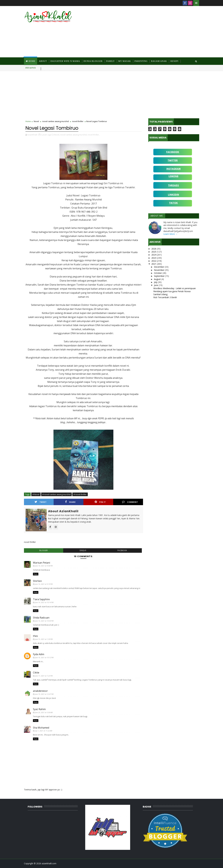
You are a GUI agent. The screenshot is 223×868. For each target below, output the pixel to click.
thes (35, 636)
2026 (154, 249)
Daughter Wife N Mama (65, 61)
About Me (157, 216)
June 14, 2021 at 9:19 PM (44, 584)
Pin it (100, 502)
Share (70, 502)
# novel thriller (80, 494)
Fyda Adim (39, 654)
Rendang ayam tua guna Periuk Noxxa (172, 291)
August (158, 279)
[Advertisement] (145, 32)
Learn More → (170, 234)
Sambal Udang (160, 294)
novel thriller (78, 121)
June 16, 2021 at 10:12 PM (44, 657)
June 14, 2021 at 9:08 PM (44, 566)
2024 (154, 255)
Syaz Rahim (39, 709)
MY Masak (125, 61)
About (43, 61)
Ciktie (36, 673)
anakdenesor (40, 691)
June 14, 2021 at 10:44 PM (44, 621)
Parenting (141, 61)
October (158, 273)
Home (32, 61)
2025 (154, 252)
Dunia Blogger (93, 61)
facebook (122, 550)
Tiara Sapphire (41, 599)
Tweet (41, 502)
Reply (36, 574)
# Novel (36, 494)
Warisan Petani (41, 563)
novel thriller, (94, 135)
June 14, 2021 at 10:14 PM (44, 602)
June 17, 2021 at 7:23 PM (44, 676)
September (160, 276)
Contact (48, 69)
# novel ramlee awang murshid (56, 494)
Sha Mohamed (41, 728)
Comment (130, 502)
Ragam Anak (159, 61)
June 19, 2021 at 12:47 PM (44, 694)
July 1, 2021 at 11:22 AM (43, 731)
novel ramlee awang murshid (55, 121)
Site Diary (32, 69)
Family (110, 61)
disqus (83, 550)
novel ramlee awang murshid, (74, 135)
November (159, 270)
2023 (154, 258)
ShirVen (37, 581)
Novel (36, 121)
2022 (154, 261)
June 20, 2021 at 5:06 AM (44, 712)
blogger (44, 550)
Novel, (57, 135)
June (156, 285)
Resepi (174, 61)
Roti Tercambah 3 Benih (165, 297)
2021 (154, 264)
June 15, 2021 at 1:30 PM (44, 639)
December (159, 267)
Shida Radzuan (41, 618)
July (156, 282)
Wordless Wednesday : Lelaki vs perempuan (175, 288)
